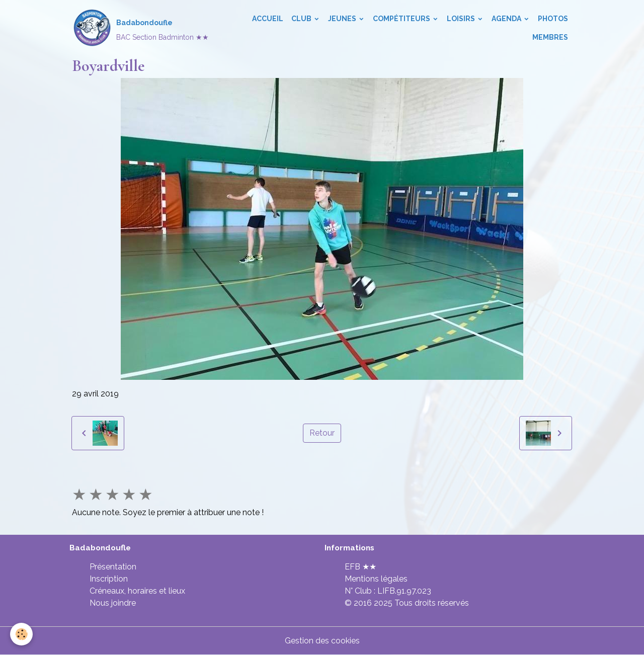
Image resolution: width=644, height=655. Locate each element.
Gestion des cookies (322, 641)
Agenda (507, 19)
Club (302, 19)
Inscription (109, 579)
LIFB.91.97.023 (404, 591)
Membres (550, 37)
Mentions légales (376, 579)
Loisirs (462, 19)
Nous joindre (113, 603)
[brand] (139, 28)
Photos (553, 19)
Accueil (268, 19)
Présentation (113, 567)
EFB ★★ (360, 567)
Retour (322, 433)
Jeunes (343, 19)
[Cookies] (21, 634)
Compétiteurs (402, 19)
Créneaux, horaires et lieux (137, 591)
